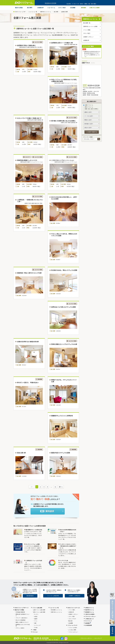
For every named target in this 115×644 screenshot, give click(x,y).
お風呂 (36, 616)
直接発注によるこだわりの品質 (23, 625)
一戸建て (34, 630)
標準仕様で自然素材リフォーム (23, 615)
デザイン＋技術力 (20, 628)
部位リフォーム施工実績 (39, 612)
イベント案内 (72, 610)
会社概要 (71, 623)
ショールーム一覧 (33, 12)
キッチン (36, 614)
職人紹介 (71, 621)
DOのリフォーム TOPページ (22, 608)
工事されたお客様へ (90, 614)
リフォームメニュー (73, 632)
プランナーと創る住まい (22, 618)
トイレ (36, 621)
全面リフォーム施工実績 (39, 610)
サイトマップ (88, 621)
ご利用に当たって (89, 619)
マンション (35, 632)
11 (55, 487)
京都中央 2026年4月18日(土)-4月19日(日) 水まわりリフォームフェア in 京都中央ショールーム (92, 54)
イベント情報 (87, 30)
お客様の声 (86, 40)
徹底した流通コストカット (22, 622)
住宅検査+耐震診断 (20, 612)
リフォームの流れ (73, 628)
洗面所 (36, 619)
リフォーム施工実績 (37, 608)
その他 (36, 628)
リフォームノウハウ (72, 625)
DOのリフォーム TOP (20, 12)
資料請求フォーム (89, 612)
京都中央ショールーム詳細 (90, 26)
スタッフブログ (72, 619)
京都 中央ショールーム (56, 612)
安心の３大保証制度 (20, 620)
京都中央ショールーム (45, 12)
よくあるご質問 (72, 630)
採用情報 (88, 623)
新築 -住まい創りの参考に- (91, 109)
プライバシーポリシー (91, 616)
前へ (60, 487)
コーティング (37, 625)
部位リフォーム (88, 107)
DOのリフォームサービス (74, 608)
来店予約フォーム (89, 610)
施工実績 (56, 12)
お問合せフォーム (89, 608)
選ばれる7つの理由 (19, 610)
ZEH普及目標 (88, 625)
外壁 (35, 623)
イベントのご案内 (88, 46)
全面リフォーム (88, 105)
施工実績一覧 (87, 23)
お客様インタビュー (89, 37)
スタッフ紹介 (87, 33)
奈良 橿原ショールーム (56, 610)
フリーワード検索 (88, 137)
